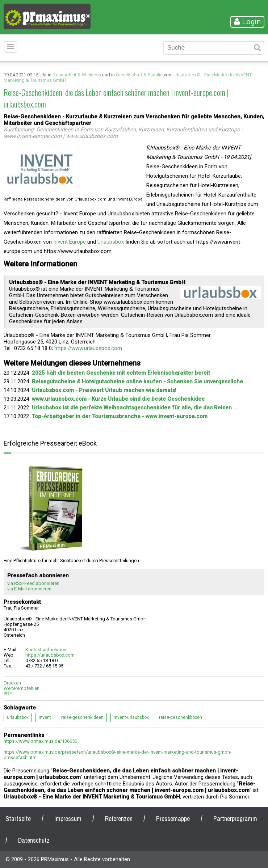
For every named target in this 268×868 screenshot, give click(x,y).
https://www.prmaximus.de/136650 (40, 741)
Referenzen (119, 819)
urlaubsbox (18, 717)
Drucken (12, 683)
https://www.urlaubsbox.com (88, 348)
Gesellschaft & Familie (139, 75)
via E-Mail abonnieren (29, 589)
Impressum (68, 819)
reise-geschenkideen (82, 717)
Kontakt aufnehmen (46, 650)
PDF (8, 694)
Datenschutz (34, 840)
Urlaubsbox (111, 242)
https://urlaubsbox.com (50, 655)
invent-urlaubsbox (131, 717)
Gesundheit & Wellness (77, 75)
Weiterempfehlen (22, 688)
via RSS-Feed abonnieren (33, 583)
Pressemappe (173, 819)
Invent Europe (70, 242)
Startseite (18, 819)
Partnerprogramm (235, 819)
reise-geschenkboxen (181, 717)
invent (45, 717)
